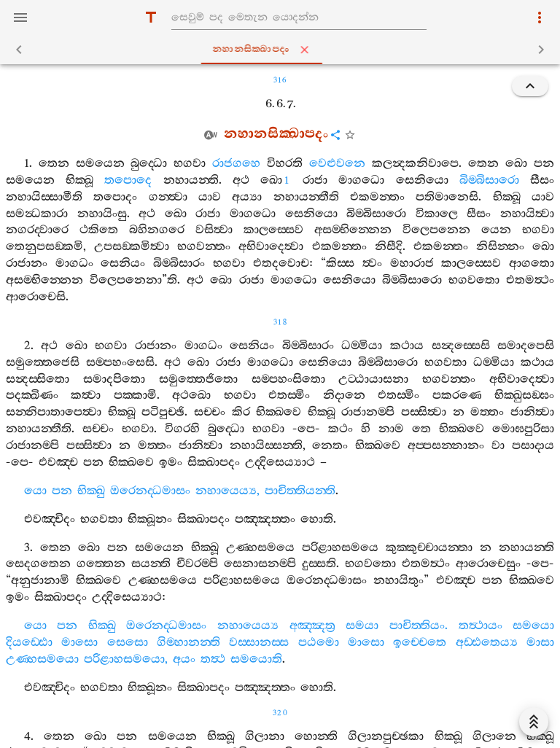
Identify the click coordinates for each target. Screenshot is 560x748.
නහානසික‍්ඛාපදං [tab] (283, 50)
